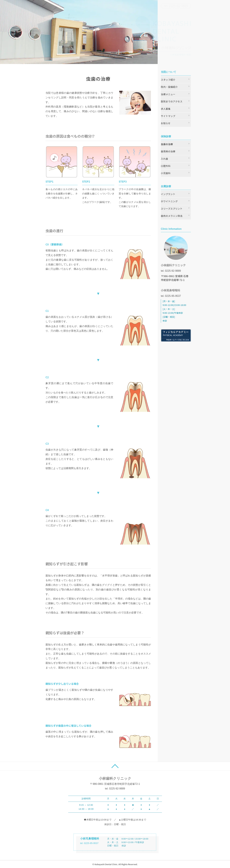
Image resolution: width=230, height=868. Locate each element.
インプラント (168, 194)
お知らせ (166, 123)
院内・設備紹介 (169, 87)
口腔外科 (166, 166)
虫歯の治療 (167, 144)
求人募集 (166, 109)
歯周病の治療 (168, 151)
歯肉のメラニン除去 (172, 216)
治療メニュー (168, 94)
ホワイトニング (169, 201)
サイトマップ (168, 116)
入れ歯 (164, 159)
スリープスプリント (172, 209)
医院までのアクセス (172, 101)
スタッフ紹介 (168, 80)
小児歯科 (166, 173)
